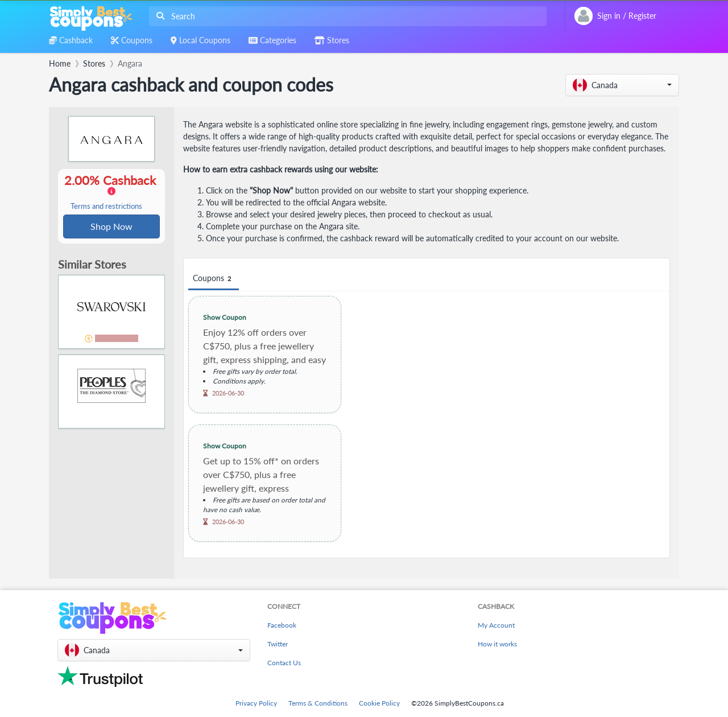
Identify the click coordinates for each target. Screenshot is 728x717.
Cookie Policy (379, 703)
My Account (496, 625)
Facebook (282, 625)
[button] (622, 85)
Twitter (278, 644)
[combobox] (346, 16)
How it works (497, 644)
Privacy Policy (256, 703)
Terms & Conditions (318, 703)
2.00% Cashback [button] (111, 192)
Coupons (214, 279)
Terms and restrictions (106, 207)
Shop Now (111, 227)
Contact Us (284, 663)
